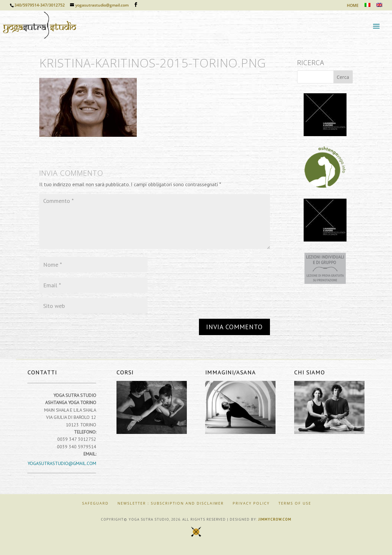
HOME (353, 6)
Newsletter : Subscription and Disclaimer (171, 503)
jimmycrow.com (275, 519)
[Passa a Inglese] (379, 7)
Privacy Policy (251, 503)
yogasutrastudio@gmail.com (62, 463)
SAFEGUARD (95, 503)
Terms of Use (295, 503)
